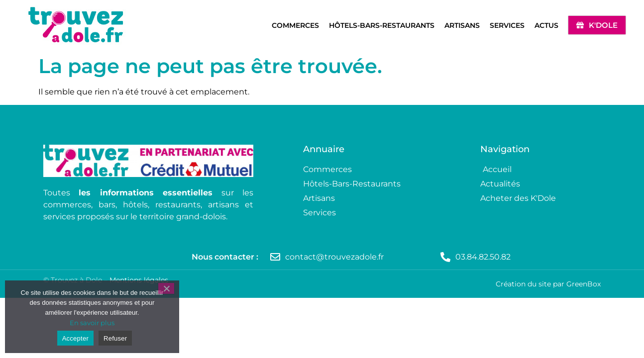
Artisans (462, 25)
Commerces (295, 25)
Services (507, 25)
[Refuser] (166, 288)
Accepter (75, 338)
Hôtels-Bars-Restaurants (382, 25)
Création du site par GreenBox (548, 284)
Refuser (115, 338)
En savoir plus (92, 323)
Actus (546, 25)
